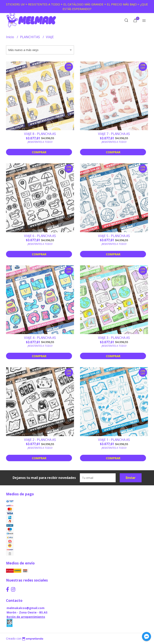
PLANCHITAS (30, 37)
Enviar (131, 478)
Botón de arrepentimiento (26, 617)
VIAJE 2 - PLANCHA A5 (40, 440)
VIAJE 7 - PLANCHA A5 (114, 134)
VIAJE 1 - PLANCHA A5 (114, 440)
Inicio (10, 37)
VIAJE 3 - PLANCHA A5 (114, 338)
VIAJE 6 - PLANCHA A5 (40, 236)
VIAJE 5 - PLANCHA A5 (114, 236)
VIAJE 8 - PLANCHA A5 (40, 134)
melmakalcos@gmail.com (26, 608)
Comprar (39, 152)
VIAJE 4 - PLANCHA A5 (40, 338)
